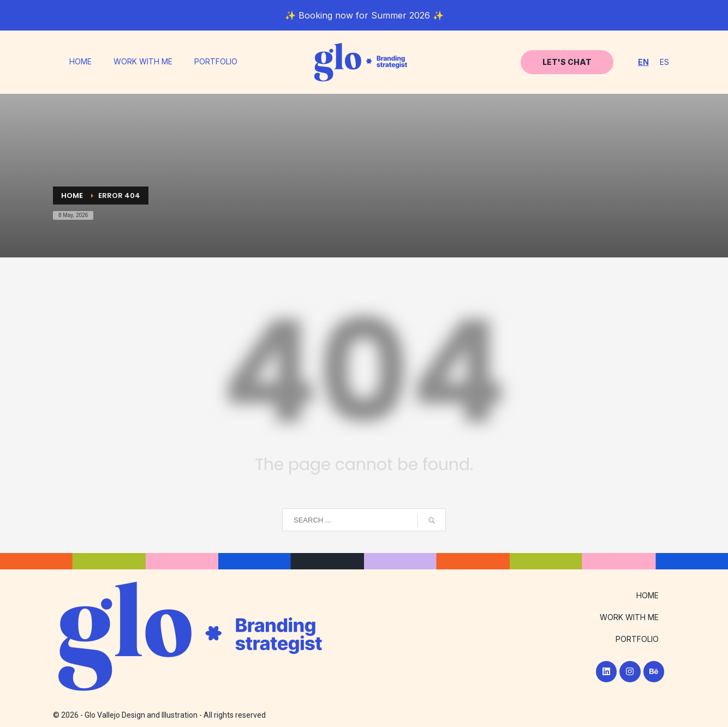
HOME (80, 62)
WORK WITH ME (143, 62)
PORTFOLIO (216, 62)
